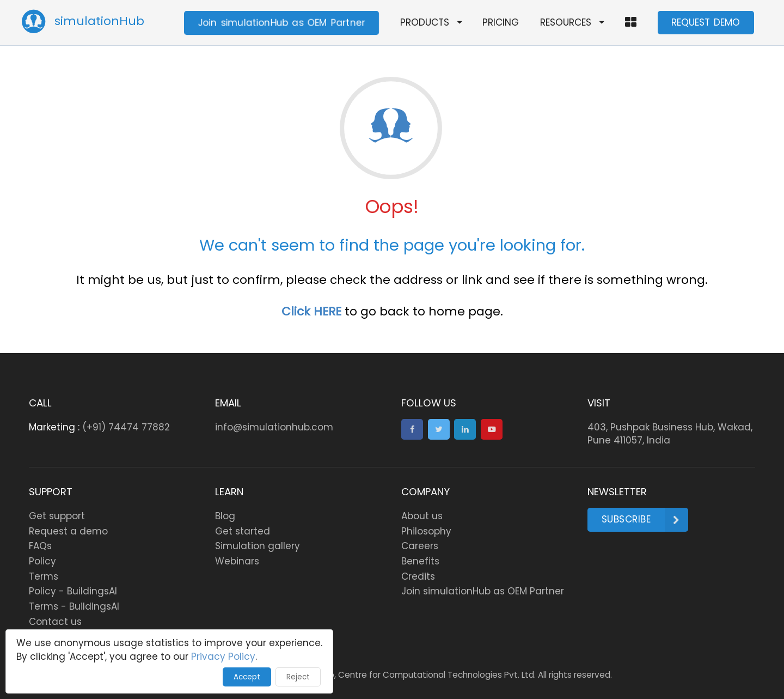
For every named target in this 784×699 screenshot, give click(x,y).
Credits (418, 576)
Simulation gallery (258, 546)
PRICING (501, 22)
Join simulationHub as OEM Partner (282, 22)
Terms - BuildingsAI (74, 606)
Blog (225, 516)
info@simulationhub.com (274, 427)
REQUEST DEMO (706, 22)
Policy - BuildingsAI (73, 591)
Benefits (420, 561)
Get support (57, 516)
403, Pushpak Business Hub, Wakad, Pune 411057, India (670, 434)
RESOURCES (572, 22)
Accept (247, 677)
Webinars (237, 561)
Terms (44, 576)
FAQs (40, 546)
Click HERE (311, 311)
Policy (42, 561)
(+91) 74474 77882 (126, 427)
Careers (420, 546)
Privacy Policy (223, 657)
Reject (298, 677)
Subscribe (645, 520)
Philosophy (426, 531)
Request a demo (68, 531)
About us (422, 516)
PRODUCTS (431, 22)
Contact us (55, 622)
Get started (243, 531)
